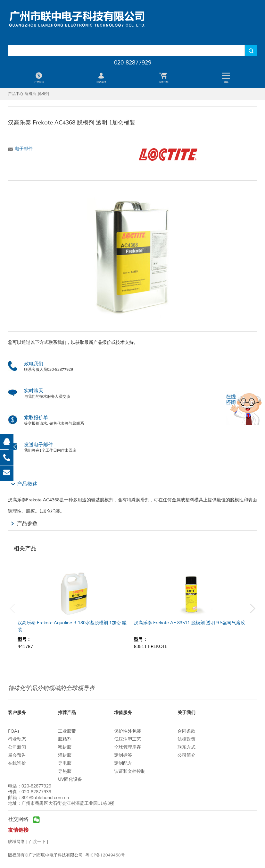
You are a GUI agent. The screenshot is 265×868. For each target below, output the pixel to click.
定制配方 (123, 763)
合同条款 (186, 731)
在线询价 (17, 763)
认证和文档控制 (130, 771)
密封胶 (65, 747)
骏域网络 (16, 842)
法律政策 (186, 739)
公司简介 (186, 755)
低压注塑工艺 (128, 739)
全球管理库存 (128, 747)
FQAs (14, 731)
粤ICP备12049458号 (105, 855)
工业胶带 (67, 731)
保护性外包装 (128, 731)
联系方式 (186, 747)
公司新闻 (17, 747)
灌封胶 (65, 755)
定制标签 (123, 755)
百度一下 (37, 842)
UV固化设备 (70, 779)
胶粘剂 (65, 739)
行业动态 (17, 739)
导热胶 (65, 771)
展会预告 (17, 755)
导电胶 (65, 763)
